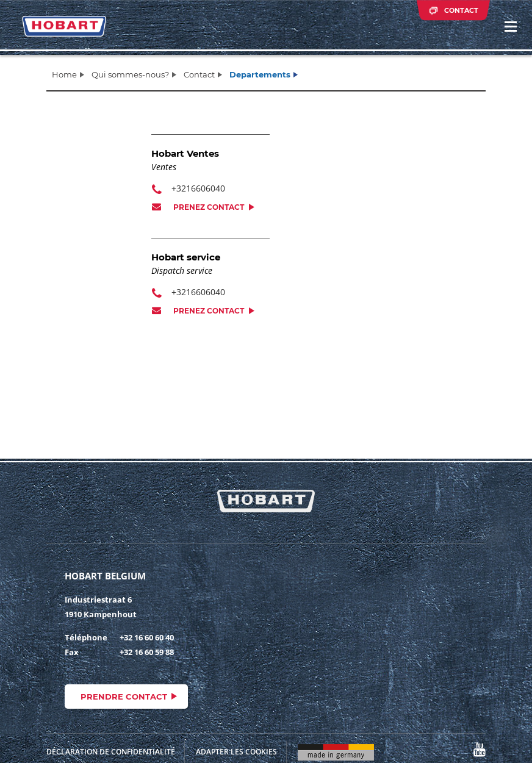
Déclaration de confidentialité (111, 752)
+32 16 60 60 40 (147, 637)
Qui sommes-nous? (130, 74)
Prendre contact (124, 697)
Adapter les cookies (236, 752)
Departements (260, 74)
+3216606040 (198, 188)
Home (64, 74)
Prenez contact (209, 207)
